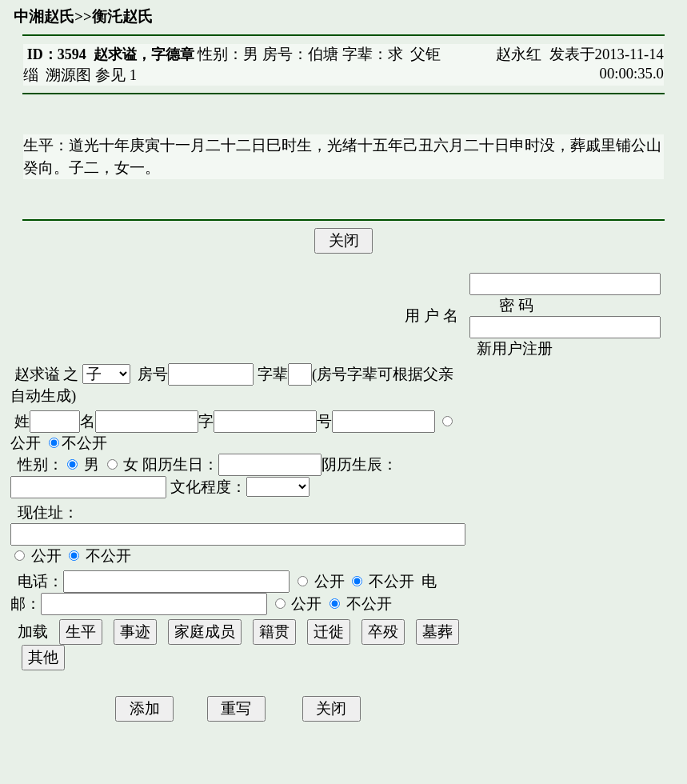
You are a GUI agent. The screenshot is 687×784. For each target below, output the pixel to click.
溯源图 (68, 75)
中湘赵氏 (44, 16)
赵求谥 (37, 374)
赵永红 (519, 54)
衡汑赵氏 (122, 16)
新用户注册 (515, 348)
